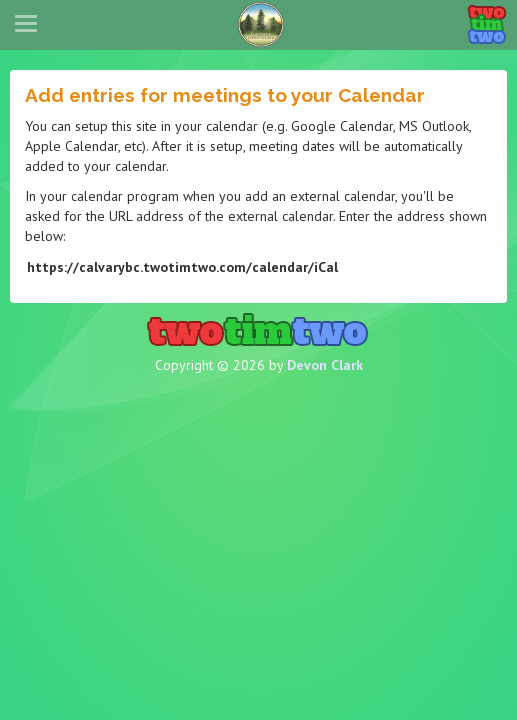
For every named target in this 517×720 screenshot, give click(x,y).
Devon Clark (325, 365)
